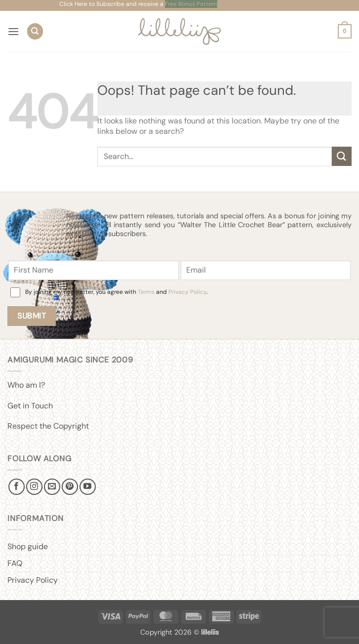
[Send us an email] (52, 487)
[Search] (35, 31)
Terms (146, 292)
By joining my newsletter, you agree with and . (116, 292)
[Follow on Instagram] (34, 487)
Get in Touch (30, 406)
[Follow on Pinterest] (70, 487)
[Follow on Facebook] (17, 487)
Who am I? (26, 385)
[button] (13, 31)
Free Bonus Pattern (191, 4)
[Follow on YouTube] (88, 487)
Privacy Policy (187, 292)
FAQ (15, 563)
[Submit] (342, 156)
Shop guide (28, 546)
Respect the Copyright (48, 426)
